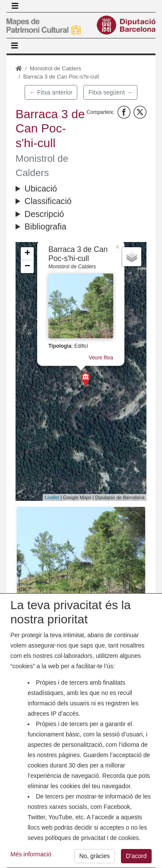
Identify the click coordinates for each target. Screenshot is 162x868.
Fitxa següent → (111, 92)
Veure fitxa (101, 358)
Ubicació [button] (41, 189)
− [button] (27, 267)
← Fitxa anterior (51, 92)
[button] (81, 555)
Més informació (31, 858)
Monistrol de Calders (56, 68)
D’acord (136, 859)
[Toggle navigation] (15, 6)
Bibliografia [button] (46, 226)
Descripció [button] (44, 214)
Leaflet (52, 497)
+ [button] (27, 254)
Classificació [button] (48, 201)
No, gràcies (94, 859)
